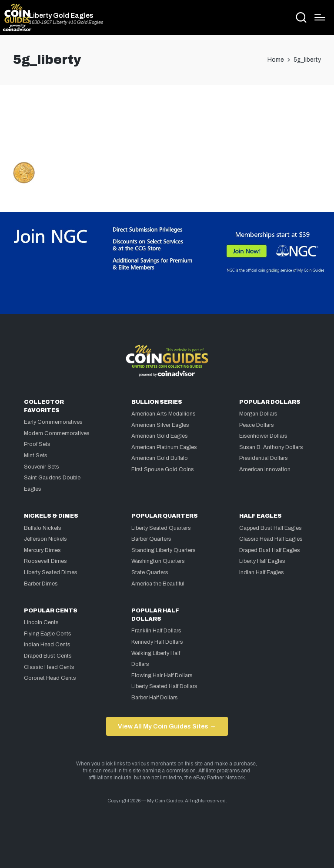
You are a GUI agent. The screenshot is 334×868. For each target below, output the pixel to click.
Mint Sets (36, 456)
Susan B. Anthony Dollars (271, 447)
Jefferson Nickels (45, 539)
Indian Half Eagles (262, 572)
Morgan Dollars (258, 414)
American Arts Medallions (164, 414)
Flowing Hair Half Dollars (162, 675)
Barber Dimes (41, 584)
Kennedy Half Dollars (157, 642)
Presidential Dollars (264, 458)
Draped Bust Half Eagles (270, 550)
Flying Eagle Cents (48, 634)
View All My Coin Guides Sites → (167, 726)
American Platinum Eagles (164, 447)
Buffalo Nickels (43, 528)
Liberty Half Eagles (262, 561)
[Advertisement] (167, 127)
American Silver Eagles (160, 425)
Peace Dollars (257, 425)
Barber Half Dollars (155, 698)
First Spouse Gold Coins (163, 469)
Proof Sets (37, 444)
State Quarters (150, 572)
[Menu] (320, 17)
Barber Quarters (151, 539)
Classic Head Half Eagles (271, 539)
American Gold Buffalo (160, 458)
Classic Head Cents (49, 667)
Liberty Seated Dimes (51, 572)
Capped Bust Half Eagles (271, 528)
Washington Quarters (158, 561)
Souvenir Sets (42, 467)
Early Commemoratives (53, 422)
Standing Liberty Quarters (164, 550)
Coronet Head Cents (50, 678)
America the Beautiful (158, 584)
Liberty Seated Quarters (161, 528)
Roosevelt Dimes (45, 561)
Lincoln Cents (41, 622)
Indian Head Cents (47, 645)
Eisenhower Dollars (263, 436)
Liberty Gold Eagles (61, 16)
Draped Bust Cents (48, 656)
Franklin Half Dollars (156, 631)
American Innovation (265, 469)
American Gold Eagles (160, 436)
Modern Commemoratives (57, 433)
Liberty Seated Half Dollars (164, 686)
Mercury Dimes (42, 550)
